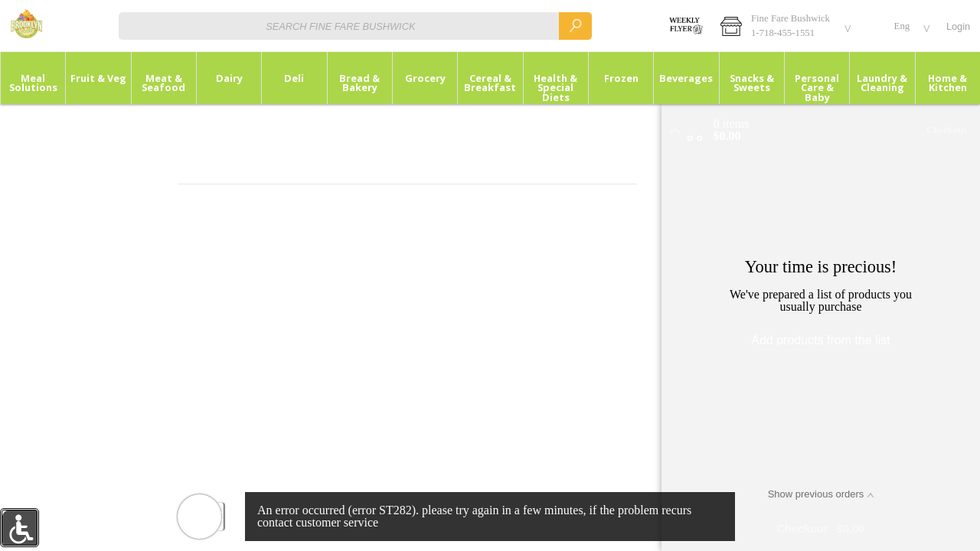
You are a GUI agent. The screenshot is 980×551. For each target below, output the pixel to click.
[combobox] (355, 26)
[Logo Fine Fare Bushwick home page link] (26, 26)
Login (958, 26)
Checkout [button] (947, 130)
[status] (732, 124)
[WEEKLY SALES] (684, 26)
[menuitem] (33, 78)
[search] (575, 26)
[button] (784, 26)
